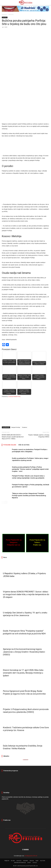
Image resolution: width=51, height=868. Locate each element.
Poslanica (25, 427)
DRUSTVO (11, 15)
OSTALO (35, 863)
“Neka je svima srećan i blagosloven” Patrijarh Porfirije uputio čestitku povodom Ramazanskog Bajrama (29, 496)
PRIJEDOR (25, 781)
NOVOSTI (19, 861)
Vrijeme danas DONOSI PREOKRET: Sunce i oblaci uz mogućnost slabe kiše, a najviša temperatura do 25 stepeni (26, 594)
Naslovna (4, 15)
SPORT (29, 863)
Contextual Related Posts (14, 397)
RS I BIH (13, 861)
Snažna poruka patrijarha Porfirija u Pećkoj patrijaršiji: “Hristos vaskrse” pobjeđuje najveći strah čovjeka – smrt (30, 469)
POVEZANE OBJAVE (10, 445)
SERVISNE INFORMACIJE (20, 863)
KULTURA (43, 861)
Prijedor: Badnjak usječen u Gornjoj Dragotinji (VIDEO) (39, 436)
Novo (5, 557)
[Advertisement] (25, 43)
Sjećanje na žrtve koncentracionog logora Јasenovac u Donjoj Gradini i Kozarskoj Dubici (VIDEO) (24, 652)
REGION (32, 861)
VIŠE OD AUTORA (24, 445)
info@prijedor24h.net (31, 856)
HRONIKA (26, 861)
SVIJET (37, 861)
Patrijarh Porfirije (16, 427)
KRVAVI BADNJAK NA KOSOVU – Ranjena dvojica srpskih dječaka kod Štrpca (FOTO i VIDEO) (13, 437)
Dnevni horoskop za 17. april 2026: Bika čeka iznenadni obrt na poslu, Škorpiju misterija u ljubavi (23, 673)
